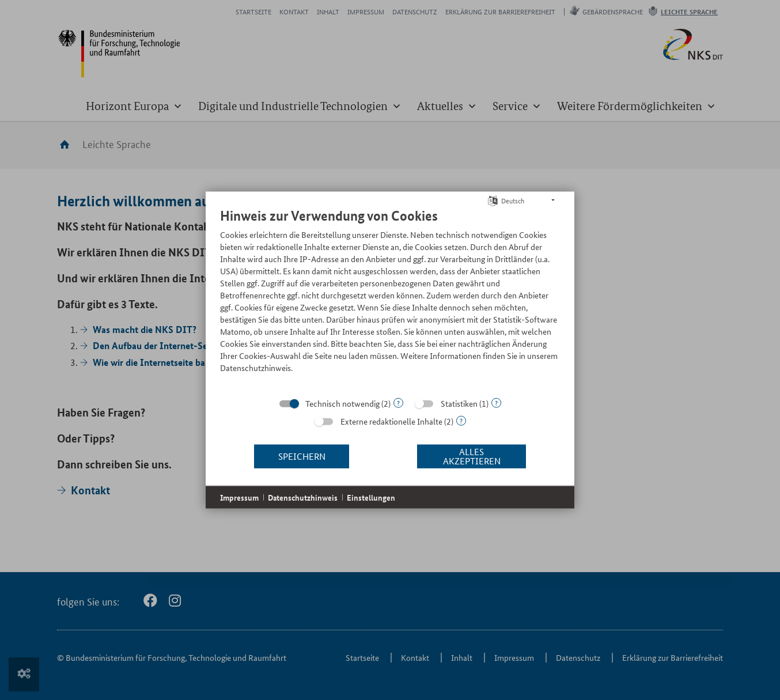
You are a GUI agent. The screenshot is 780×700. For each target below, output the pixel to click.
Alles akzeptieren (472, 456)
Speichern (302, 456)
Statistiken (459, 403)
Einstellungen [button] (371, 497)
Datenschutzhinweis (303, 497)
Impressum (239, 497)
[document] (390, 298)
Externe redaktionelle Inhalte (391, 421)
